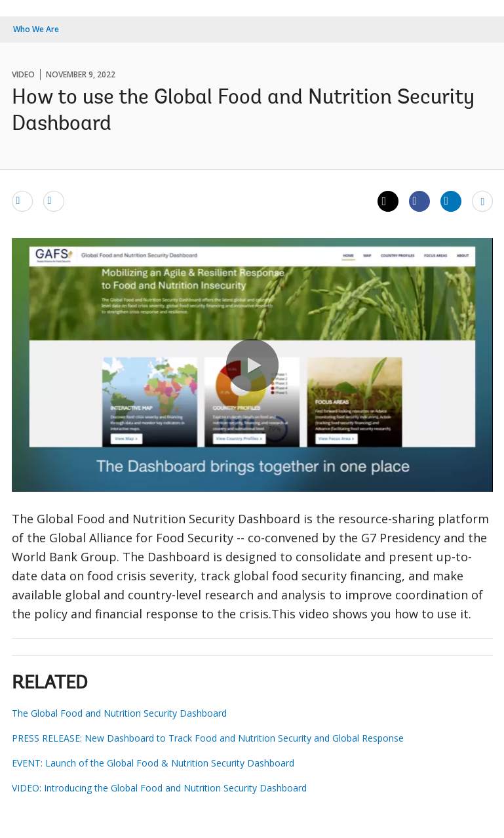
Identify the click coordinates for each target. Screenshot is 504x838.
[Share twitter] (388, 201)
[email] (22, 201)
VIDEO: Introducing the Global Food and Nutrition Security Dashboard (159, 788)
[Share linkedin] (451, 201)
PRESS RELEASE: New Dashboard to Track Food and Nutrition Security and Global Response (208, 738)
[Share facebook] (419, 201)
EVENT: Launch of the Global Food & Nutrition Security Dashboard (153, 763)
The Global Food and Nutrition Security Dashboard (119, 713)
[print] (54, 201)
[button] (252, 365)
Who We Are (36, 29)
